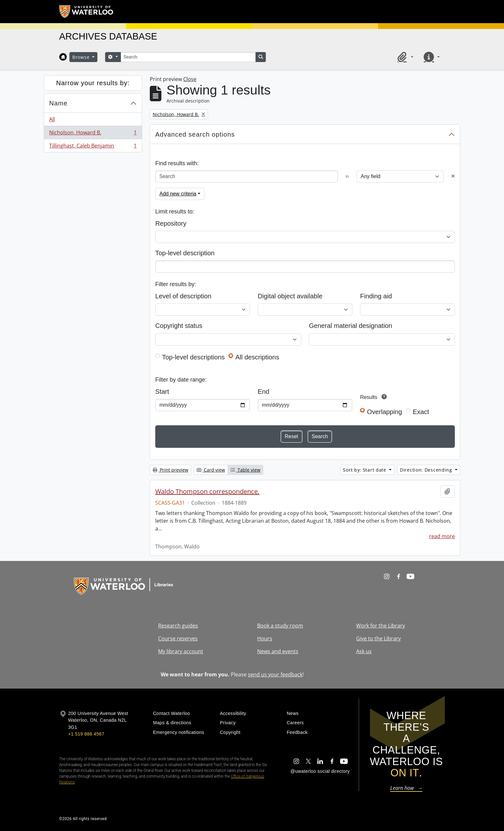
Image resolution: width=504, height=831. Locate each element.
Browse (82, 57)
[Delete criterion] (453, 176)
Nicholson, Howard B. (93, 134)
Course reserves (178, 638)
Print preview (171, 470)
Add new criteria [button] (178, 194)
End (264, 392)
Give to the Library (378, 638)
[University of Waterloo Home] (86, 12)
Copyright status (179, 326)
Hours (265, 638)
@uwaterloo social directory (320, 771)
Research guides (178, 626)
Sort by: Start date (365, 470)
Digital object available (290, 296)
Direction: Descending (427, 470)
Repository (171, 223)
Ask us (364, 651)
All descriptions (257, 357)
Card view (211, 470)
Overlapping (385, 412)
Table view (245, 470)
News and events (278, 651)
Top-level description (185, 253)
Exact (421, 412)
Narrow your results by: (93, 83)
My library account (181, 651)
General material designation (351, 326)
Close (190, 79)
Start (162, 392)
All (52, 119)
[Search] (188, 57)
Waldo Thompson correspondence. (207, 492)
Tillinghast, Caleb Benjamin (93, 147)
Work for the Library (381, 626)
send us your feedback (275, 674)
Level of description (183, 296)
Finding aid (376, 296)
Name (58, 103)
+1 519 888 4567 (86, 734)
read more (442, 536)
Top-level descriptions (193, 357)
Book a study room (280, 626)
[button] (404, 57)
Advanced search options (195, 134)
